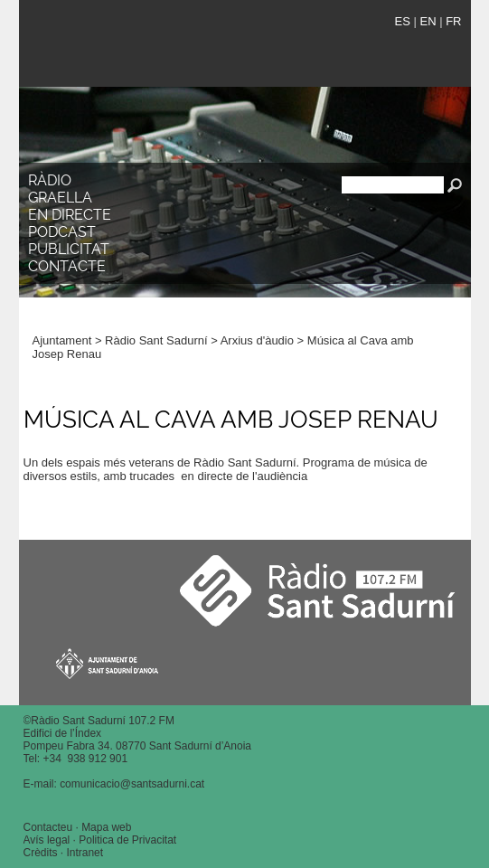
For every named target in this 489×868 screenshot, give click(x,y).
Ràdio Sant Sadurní (183, 49)
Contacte (67, 266)
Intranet (85, 853)
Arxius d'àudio (257, 340)
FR (453, 21)
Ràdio (50, 180)
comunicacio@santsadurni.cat (132, 784)
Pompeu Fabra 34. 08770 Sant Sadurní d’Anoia (138, 746)
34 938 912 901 (88, 759)
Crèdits (41, 853)
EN (428, 21)
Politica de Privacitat (127, 840)
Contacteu (48, 827)
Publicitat (69, 249)
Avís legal (47, 840)
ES (403, 21)
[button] (444, 271)
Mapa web (106, 827)
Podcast (62, 232)
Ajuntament (62, 340)
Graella (60, 198)
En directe (70, 215)
